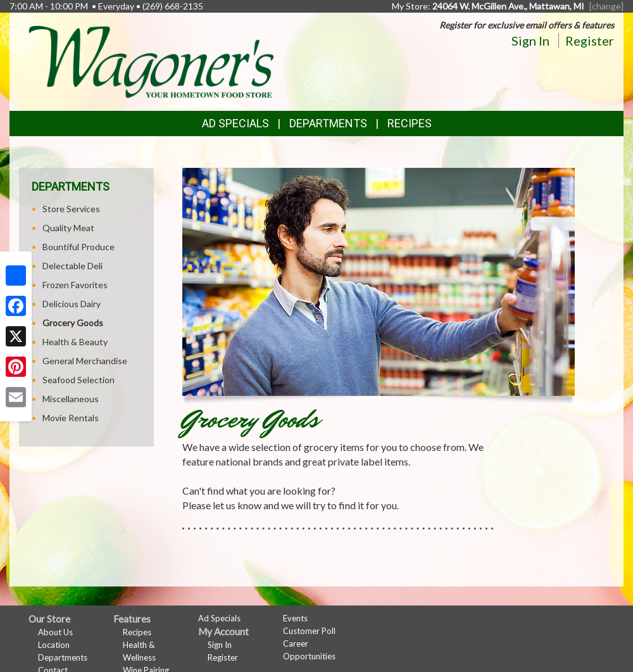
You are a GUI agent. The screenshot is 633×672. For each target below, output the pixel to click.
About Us (55, 632)
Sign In (530, 41)
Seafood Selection (78, 380)
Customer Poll (309, 631)
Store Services (71, 209)
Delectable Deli (72, 266)
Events (295, 618)
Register (590, 41)
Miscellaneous (71, 399)
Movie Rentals (71, 418)
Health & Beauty (75, 342)
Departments (63, 657)
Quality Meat (68, 228)
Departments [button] (328, 123)
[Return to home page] (151, 60)
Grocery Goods (73, 323)
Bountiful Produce (78, 247)
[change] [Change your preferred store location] (606, 6)
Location (54, 645)
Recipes (410, 123)
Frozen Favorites (75, 285)
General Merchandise (85, 361)
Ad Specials (235, 123)
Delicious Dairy (72, 304)
